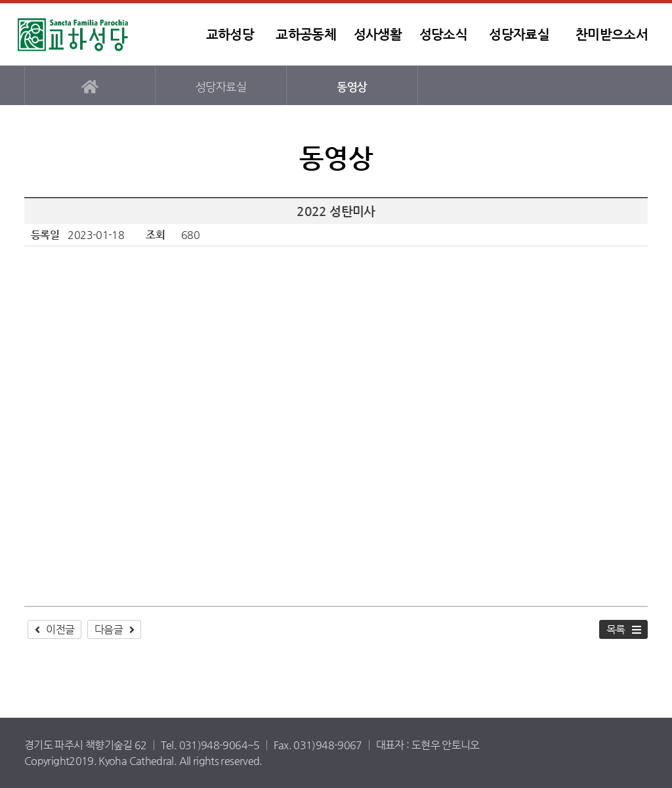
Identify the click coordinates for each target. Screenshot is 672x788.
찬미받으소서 (612, 34)
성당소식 (443, 34)
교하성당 (100, 34)
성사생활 (378, 34)
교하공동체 (306, 34)
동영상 (352, 87)
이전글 (60, 629)
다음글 (109, 629)
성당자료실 (519, 34)
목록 (616, 629)
